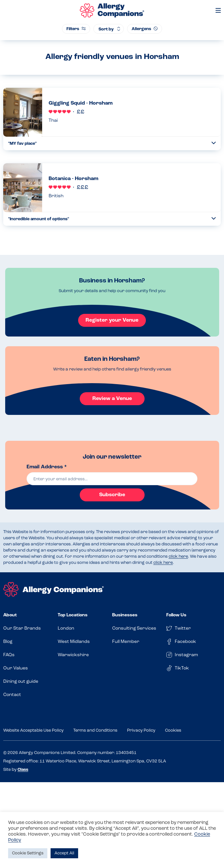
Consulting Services (134, 628)
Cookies (173, 731)
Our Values (16, 668)
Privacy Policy (141, 731)
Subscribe (112, 495)
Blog (8, 642)
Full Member (126, 642)
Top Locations (73, 615)
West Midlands (74, 642)
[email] (112, 479)
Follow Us (176, 615)
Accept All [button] (64, 853)
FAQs (9, 655)
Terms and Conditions (95, 731)
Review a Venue (112, 399)
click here (178, 557)
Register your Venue (112, 320)
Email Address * (47, 467)
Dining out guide (21, 682)
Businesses (125, 615)
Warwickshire (73, 655)
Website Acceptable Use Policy (33, 731)
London (66, 628)
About (10, 615)
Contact (12, 695)
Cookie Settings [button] (28, 853)
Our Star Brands (22, 628)
